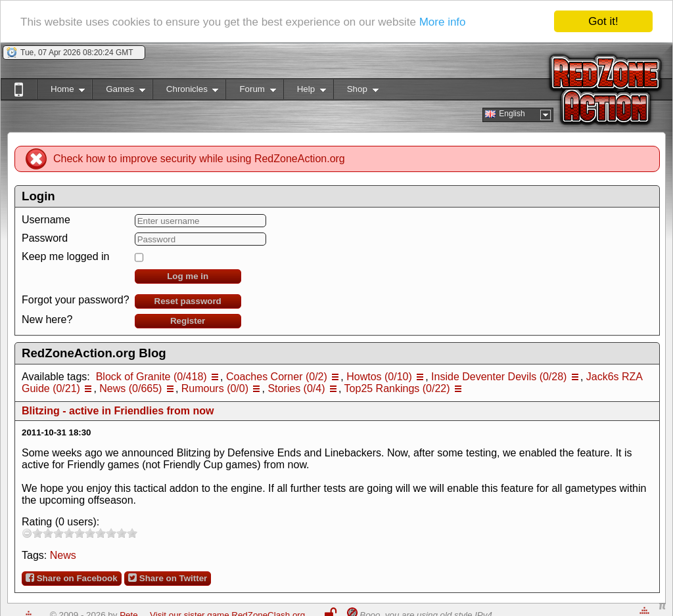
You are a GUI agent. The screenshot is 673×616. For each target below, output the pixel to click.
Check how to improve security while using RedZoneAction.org (199, 159)
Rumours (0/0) (215, 388)
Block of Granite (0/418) (151, 377)
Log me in (188, 276)
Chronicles (186, 92)
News (63, 555)
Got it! (603, 21)
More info (443, 22)
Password (45, 238)
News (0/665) (130, 388)
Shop (356, 92)
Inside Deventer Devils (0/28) (499, 377)
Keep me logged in (65, 256)
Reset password (188, 301)
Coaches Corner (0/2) (277, 377)
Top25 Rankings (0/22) (397, 388)
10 (132, 533)
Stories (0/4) (296, 388)
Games (119, 92)
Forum (250, 92)
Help (305, 92)
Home (61, 92)
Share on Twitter (168, 578)
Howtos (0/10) (379, 377)
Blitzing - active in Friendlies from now (118, 411)
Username (46, 220)
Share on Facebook (72, 578)
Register (188, 321)
